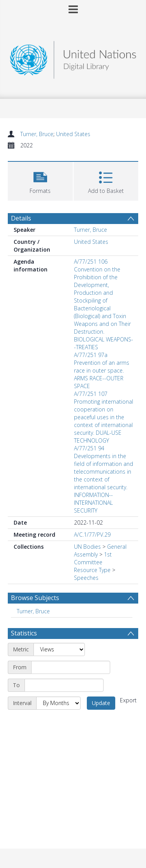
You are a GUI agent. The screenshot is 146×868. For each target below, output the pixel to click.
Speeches (86, 578)
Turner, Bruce (37, 134)
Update (101, 703)
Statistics (24, 633)
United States (73, 134)
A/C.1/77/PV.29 (92, 535)
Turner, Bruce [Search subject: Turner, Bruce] (33, 611)
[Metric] (59, 649)
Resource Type (92, 570)
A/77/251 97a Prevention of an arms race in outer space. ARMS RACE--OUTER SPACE (102, 370)
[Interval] (58, 703)
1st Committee (93, 558)
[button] (40, 180)
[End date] (64, 685)
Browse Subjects (35, 598)
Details (21, 218)
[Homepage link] (73, 58)
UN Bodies (87, 547)
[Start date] (71, 667)
